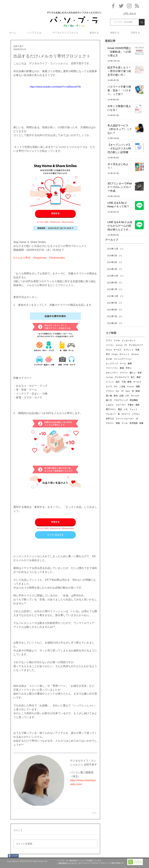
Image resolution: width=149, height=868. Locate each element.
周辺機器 (134, 400)
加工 (133, 377)
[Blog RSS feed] (137, 6)
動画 (122, 368)
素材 (139, 377)
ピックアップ (112, 364)
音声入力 (110, 419)
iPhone (109, 350)
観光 (116, 396)
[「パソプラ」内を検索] (122, 22)
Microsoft (135, 396)
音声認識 (133, 423)
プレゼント (111, 414)
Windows (135, 354)
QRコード (126, 414)
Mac (118, 391)
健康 (130, 364)
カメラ (109, 387)
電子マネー (111, 410)
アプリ (109, 341)
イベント (110, 382)
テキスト (110, 423)
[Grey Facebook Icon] (113, 6)
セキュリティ (112, 373)
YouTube (109, 377)
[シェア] (13, 856)
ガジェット (124, 354)
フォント (133, 410)
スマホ (117, 341)
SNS (116, 387)
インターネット (129, 341)
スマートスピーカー (125, 419)
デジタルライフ (136, 345)
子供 (124, 382)
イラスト (110, 391)
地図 (138, 387)
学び (108, 354)
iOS (126, 345)
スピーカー (121, 405)
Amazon (130, 387)
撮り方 (109, 400)
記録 (122, 396)
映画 (138, 391)
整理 (129, 382)
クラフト (124, 373)
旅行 (118, 382)
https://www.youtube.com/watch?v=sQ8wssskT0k (55, 87)
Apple (128, 391)
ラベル (125, 423)
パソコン (110, 345)
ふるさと (110, 405)
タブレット (129, 350)
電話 (120, 410)
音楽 (140, 373)
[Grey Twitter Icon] (121, 6)
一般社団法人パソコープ (67, 863)
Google (115, 354)
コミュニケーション (123, 359)
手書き (131, 405)
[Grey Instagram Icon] (129, 6)
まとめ (109, 359)
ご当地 (122, 387)
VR (122, 391)
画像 (141, 423)
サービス (118, 350)
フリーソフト (112, 368)
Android (119, 345)
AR (137, 419)
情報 (118, 423)
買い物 (109, 396)
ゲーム (123, 364)
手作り (129, 368)
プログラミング (121, 400)
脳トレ (133, 373)
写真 (137, 350)
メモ (126, 410)
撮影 (138, 405)
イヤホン (136, 414)
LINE (127, 396)
